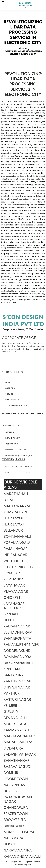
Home (23, 48)
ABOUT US (10, 388)
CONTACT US (12, 444)
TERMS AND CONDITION (16, 406)
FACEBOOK (7, 414)
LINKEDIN (39, 414)
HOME (8, 382)
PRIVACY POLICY (13, 400)
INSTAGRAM (19, 414)
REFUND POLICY (13, 438)
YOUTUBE (30, 414)
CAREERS (10, 432)
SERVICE (9, 394)
